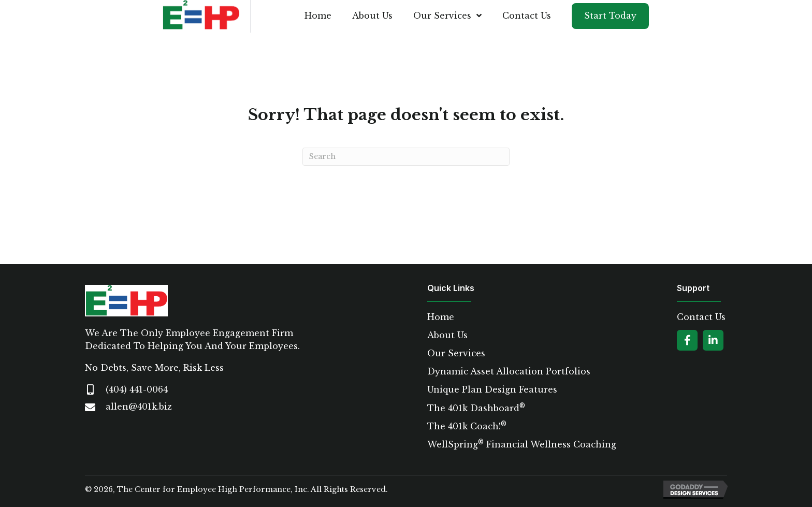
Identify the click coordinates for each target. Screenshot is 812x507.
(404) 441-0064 (137, 389)
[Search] (406, 157)
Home (441, 317)
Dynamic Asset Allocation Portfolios (509, 372)
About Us (447, 335)
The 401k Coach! (467, 426)
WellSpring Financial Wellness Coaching (522, 445)
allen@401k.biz (139, 407)
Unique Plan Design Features (492, 390)
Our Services (456, 353)
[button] (687, 340)
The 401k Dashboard (476, 408)
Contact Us (701, 317)
